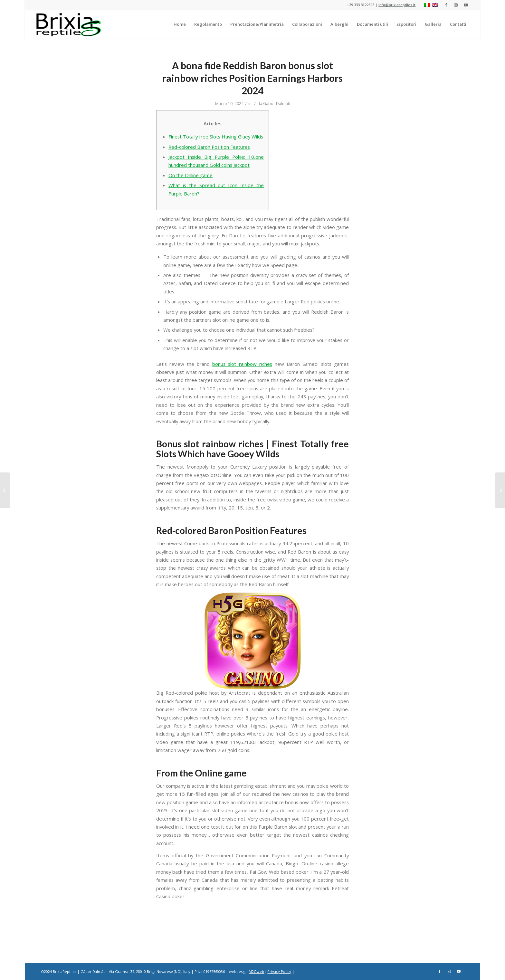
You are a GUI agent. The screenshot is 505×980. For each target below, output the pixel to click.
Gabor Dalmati (277, 104)
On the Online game (191, 175)
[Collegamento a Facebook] (446, 5)
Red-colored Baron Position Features (209, 147)
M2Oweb (256, 971)
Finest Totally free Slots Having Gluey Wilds (216, 137)
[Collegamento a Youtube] (466, 5)
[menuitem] (180, 24)
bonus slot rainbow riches (242, 364)
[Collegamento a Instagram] (456, 5)
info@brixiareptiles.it (397, 5)
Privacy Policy (279, 971)
